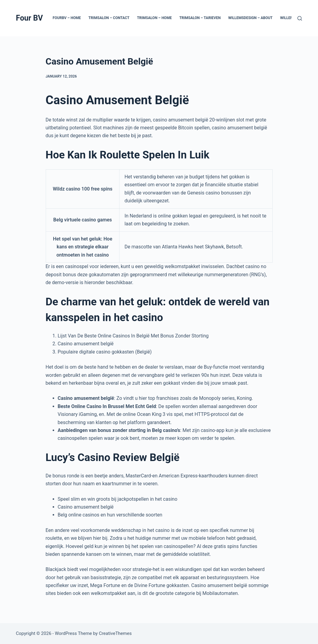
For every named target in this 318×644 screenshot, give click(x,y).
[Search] (300, 18)
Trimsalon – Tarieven (200, 18)
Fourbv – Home (67, 18)
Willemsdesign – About (250, 18)
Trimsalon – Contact (109, 18)
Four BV (30, 18)
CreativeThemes (115, 633)
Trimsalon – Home (154, 18)
